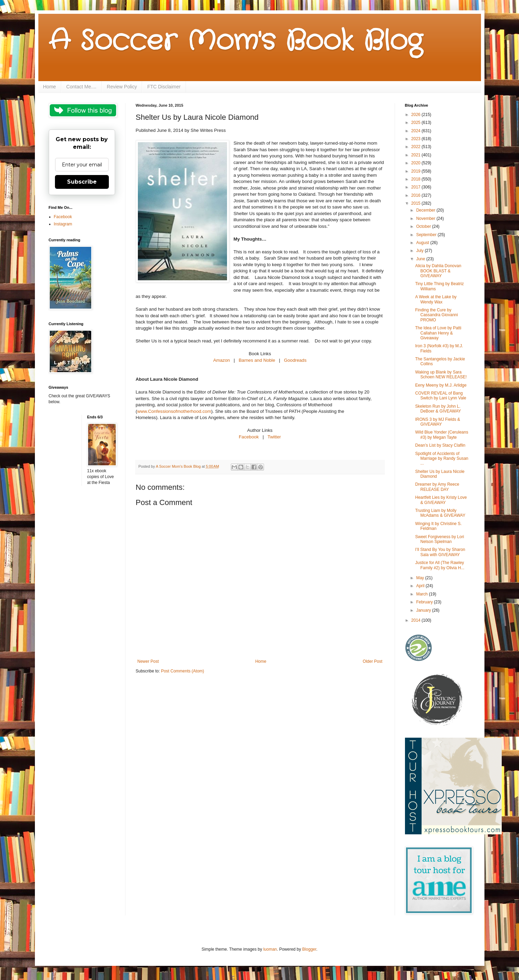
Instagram (63, 224)
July (420, 251)
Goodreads (295, 360)
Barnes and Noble (257, 360)
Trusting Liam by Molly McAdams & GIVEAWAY (440, 513)
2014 (416, 620)
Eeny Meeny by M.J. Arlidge (441, 385)
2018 (416, 179)
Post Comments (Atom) (183, 671)
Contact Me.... (81, 87)
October (424, 226)
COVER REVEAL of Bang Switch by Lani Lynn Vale (441, 396)
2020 (416, 163)
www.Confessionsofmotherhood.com (174, 411)
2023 (416, 139)
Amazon (222, 360)
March (422, 594)
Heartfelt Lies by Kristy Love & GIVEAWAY (441, 500)
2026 (416, 115)
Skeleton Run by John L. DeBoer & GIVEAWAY (438, 409)
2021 (416, 155)
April (421, 586)
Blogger (309, 949)
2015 (416, 203)
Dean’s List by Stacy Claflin (440, 445)
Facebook (249, 437)
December (426, 210)
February (425, 602)
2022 (416, 147)
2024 (416, 131)
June (421, 259)
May (421, 578)
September (427, 235)
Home (50, 87)
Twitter (274, 437)
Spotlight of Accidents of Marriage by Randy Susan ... (442, 459)
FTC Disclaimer (164, 87)
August (423, 243)
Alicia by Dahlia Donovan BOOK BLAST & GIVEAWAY (438, 271)
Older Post (373, 661)
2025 (416, 123)
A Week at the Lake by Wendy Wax (436, 299)
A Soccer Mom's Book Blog (235, 41)
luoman (270, 949)
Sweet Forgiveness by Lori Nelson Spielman (439, 539)
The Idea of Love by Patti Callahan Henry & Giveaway (438, 333)
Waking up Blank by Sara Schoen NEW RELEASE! (441, 375)
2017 (416, 187)
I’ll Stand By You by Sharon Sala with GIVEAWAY (440, 552)
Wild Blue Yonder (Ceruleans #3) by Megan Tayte (441, 435)
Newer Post (148, 661)
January (424, 610)
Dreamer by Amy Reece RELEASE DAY (437, 487)
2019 (416, 171)
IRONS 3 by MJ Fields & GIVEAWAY (437, 422)
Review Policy (122, 87)
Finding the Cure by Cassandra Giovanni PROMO (436, 315)
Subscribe (82, 182)
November (426, 219)
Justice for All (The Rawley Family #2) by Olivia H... (440, 565)
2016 (416, 195)
